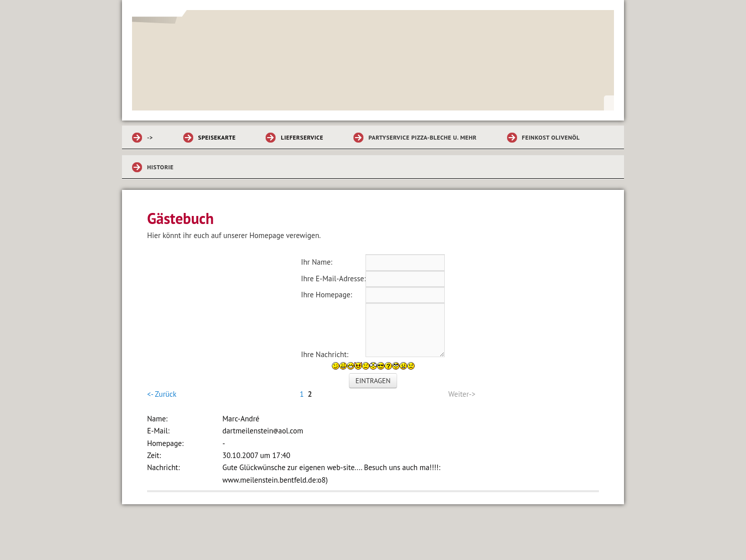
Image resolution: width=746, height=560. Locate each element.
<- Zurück (162, 394)
